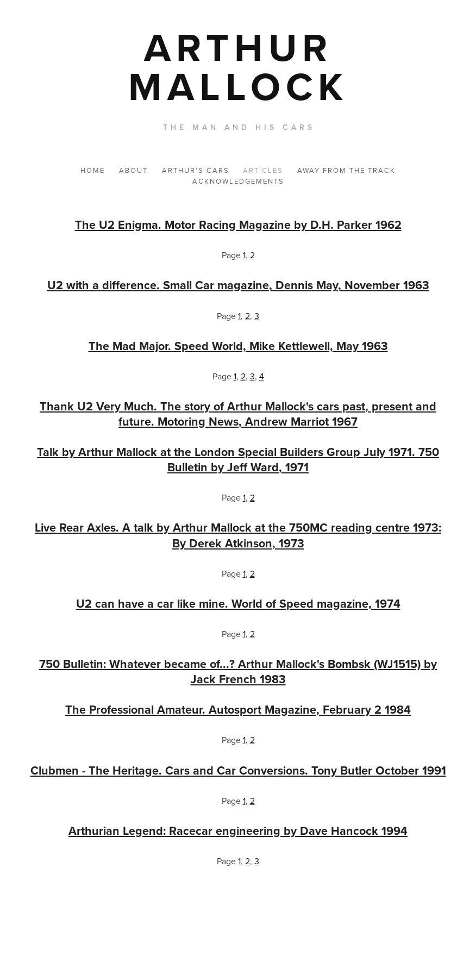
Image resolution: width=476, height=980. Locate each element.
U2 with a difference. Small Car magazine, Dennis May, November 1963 (238, 285)
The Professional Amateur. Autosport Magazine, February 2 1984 (238, 710)
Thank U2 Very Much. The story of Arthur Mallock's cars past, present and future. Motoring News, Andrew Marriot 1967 (238, 414)
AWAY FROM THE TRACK (346, 170)
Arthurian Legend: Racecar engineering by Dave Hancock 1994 (238, 831)
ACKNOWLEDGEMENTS (238, 181)
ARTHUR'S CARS (196, 170)
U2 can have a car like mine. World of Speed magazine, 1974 (238, 604)
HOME (93, 170)
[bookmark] (238, 66)
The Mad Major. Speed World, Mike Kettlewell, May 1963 (238, 346)
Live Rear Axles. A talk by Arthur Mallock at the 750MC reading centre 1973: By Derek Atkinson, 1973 (238, 535)
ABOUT (133, 170)
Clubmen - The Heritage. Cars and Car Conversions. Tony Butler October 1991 (238, 770)
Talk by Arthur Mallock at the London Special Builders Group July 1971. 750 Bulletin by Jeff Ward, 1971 (238, 460)
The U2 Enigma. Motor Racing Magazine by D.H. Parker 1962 (238, 225)
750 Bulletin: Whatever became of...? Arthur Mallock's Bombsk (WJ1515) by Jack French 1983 (238, 672)
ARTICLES (263, 170)
